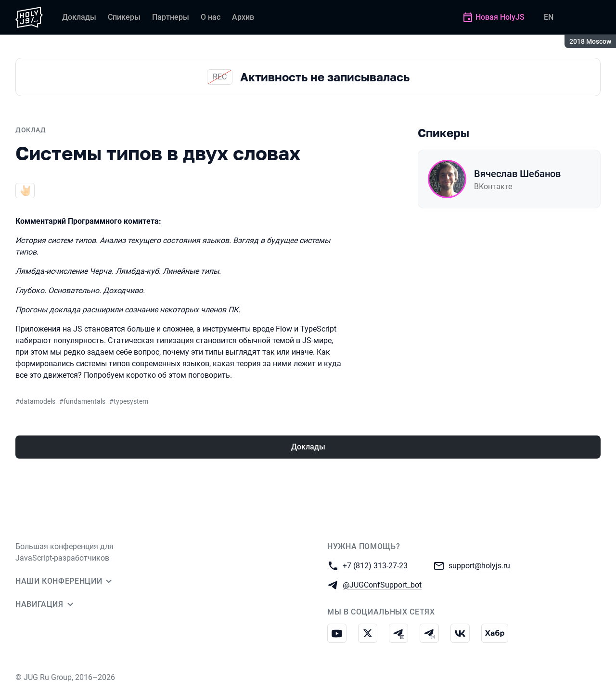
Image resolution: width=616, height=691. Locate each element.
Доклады (308, 447)
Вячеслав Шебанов (517, 174)
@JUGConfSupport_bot (382, 584)
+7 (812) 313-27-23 (375, 565)
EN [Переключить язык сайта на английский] (549, 17)
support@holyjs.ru (479, 565)
